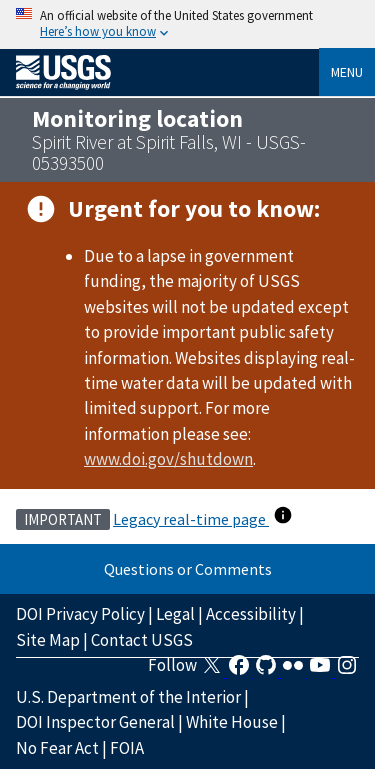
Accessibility (251, 614)
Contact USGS (142, 640)
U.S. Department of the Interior (128, 697)
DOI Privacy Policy (80, 614)
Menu (347, 72)
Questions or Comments (188, 569)
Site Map (48, 640)
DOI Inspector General (95, 722)
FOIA (127, 748)
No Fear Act (57, 748)
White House (232, 722)
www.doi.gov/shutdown (168, 459)
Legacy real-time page (191, 519)
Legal (175, 614)
